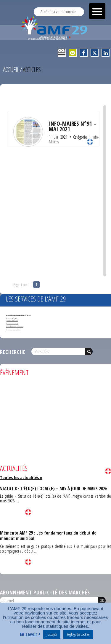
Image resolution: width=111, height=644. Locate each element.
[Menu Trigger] (97, 11)
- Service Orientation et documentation (15, 327)
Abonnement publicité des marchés (45, 592)
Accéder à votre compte (58, 12)
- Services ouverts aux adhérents (13, 330)
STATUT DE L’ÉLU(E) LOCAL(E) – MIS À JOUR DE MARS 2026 (54, 489)
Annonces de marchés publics (12, 321)
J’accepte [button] (52, 634)
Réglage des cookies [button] (78, 634)
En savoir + (30, 634)
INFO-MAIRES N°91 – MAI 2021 (73, 126)
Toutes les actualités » (21, 477)
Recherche (13, 352)
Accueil (11, 69)
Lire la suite (90, 142)
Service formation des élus (12, 324)
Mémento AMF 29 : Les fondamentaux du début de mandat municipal (48, 536)
